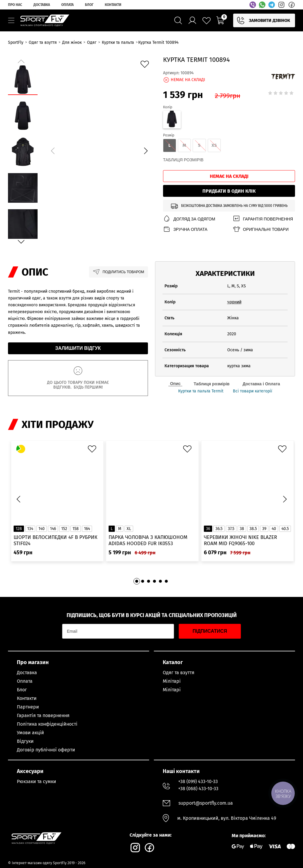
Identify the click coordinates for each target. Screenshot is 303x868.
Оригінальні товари (261, 229)
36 (208, 529)
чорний (234, 302)
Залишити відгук (78, 348)
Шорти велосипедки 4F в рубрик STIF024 (55, 540)
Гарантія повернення (263, 219)
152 (64, 529)
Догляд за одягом (189, 219)
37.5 (231, 529)
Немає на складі (229, 176)
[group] (99, 150)
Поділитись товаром (119, 272)
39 (264, 529)
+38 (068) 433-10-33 (198, 789)
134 (30, 529)
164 (87, 529)
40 (274, 529)
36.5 (219, 529)
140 (42, 529)
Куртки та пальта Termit (201, 391)
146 (53, 529)
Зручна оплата (185, 229)
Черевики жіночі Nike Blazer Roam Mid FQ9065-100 (240, 540)
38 (242, 529)
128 (19, 529)
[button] (146, 151)
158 (76, 529)
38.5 (253, 529)
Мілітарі (172, 681)
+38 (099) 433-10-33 (198, 781)
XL (129, 529)
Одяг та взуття (179, 673)
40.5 (285, 529)
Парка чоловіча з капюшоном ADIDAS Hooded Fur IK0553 (148, 540)
